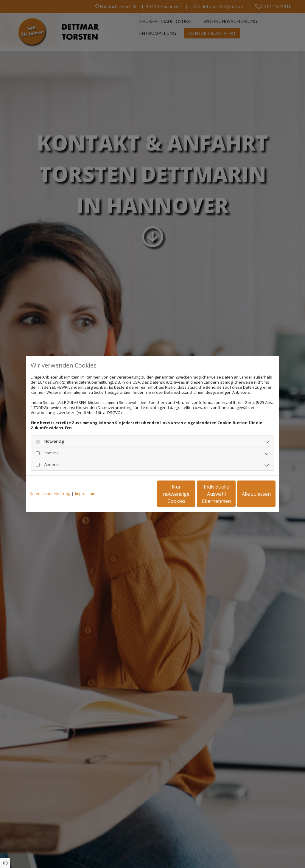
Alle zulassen (248, 494)
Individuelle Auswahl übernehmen (192, 494)
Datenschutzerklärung (50, 494)
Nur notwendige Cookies (135, 494)
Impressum (85, 494)
